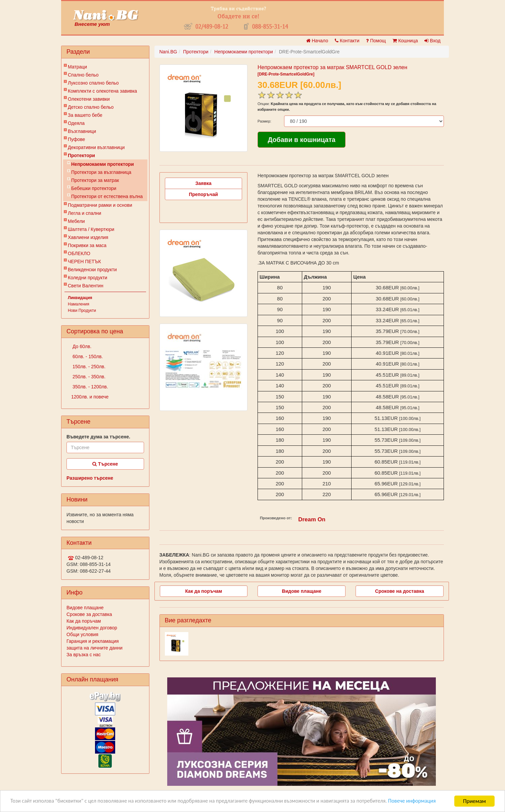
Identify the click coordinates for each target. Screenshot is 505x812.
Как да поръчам (84, 621)
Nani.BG (168, 52)
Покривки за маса (87, 245)
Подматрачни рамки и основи (100, 205)
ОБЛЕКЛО (79, 253)
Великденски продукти (92, 270)
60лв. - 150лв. (87, 356)
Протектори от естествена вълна (107, 196)
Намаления (79, 304)
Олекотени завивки (89, 99)
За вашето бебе (85, 115)
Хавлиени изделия (88, 237)
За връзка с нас (84, 655)
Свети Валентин (86, 286)
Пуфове (76, 139)
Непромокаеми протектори (102, 164)
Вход (432, 41)
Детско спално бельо (91, 107)
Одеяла (76, 123)
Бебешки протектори (94, 188)
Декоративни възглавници (96, 147)
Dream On (312, 519)
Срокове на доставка (400, 591)
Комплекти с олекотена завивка (102, 91)
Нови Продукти (82, 311)
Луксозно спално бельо (93, 83)
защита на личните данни (95, 648)
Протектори (81, 155)
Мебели (76, 221)
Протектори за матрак (95, 180)
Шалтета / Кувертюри (91, 229)
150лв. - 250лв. (88, 367)
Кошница (405, 41)
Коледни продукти (87, 278)
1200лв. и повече (90, 397)
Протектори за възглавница (101, 172)
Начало (317, 41)
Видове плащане (85, 608)
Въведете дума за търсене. (98, 437)
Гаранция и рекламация (93, 641)
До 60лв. (81, 346)
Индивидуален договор (92, 628)
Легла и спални (84, 213)
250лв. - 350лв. (88, 377)
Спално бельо (83, 75)
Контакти (347, 41)
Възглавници (82, 131)
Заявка (203, 183)
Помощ (376, 41)
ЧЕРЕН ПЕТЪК (84, 261)
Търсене (105, 464)
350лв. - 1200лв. (90, 387)
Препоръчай (203, 194)
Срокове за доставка (89, 614)
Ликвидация (80, 298)
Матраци (77, 67)
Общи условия (82, 634)
